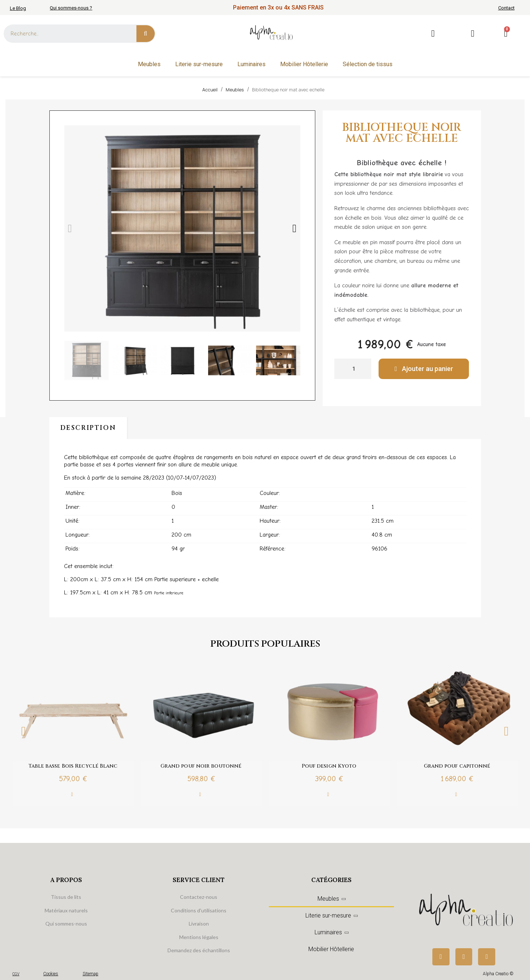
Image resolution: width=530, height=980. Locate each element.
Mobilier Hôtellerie (304, 64)
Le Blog (18, 8)
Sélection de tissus (368, 64)
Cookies (51, 974)
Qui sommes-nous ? (71, 8)
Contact (506, 8)
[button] (70, 228)
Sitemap (91, 974)
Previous (24, 731)
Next (507, 731)
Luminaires (251, 64)
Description (88, 428)
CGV (16, 974)
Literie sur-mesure (199, 64)
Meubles (149, 64)
